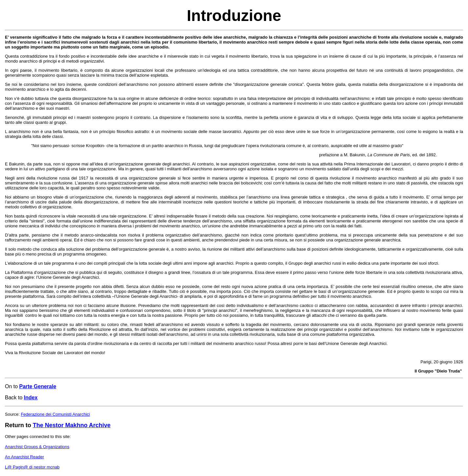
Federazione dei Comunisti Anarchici (55, 414)
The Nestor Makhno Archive (72, 425)
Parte (26, 386)
